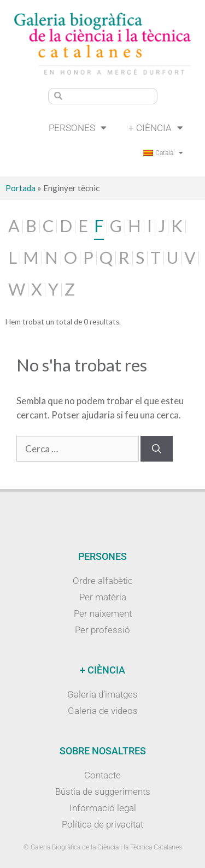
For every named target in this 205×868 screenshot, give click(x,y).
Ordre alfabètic (103, 581)
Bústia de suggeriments (103, 792)
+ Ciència (156, 128)
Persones (78, 128)
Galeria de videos (103, 711)
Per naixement (103, 613)
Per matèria (103, 597)
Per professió (102, 630)
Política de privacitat (102, 824)
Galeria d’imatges (102, 694)
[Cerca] (157, 449)
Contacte (102, 775)
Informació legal (103, 808)
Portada (20, 188)
